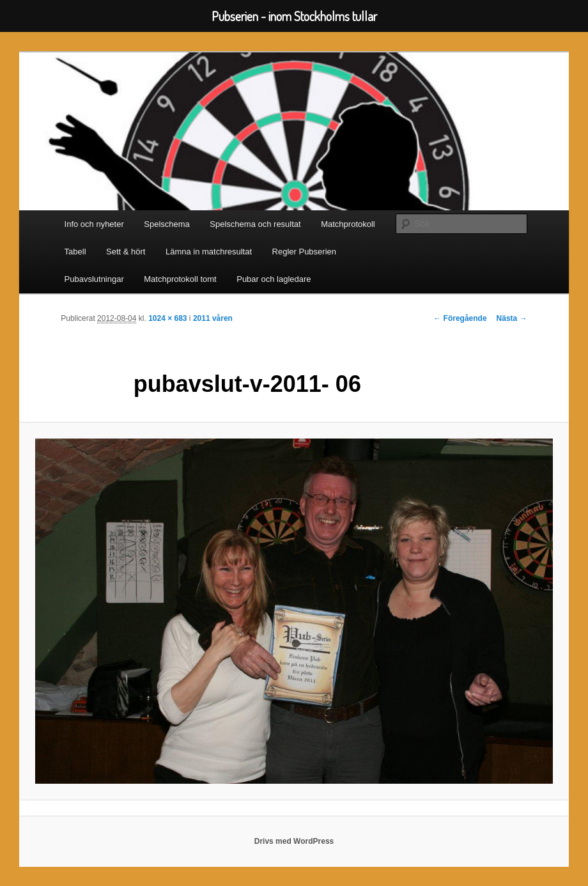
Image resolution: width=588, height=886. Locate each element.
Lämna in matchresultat (209, 252)
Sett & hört (126, 252)
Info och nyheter (94, 224)
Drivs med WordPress (294, 841)
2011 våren (213, 318)
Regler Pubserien (304, 252)
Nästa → (512, 318)
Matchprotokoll (348, 224)
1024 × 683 (167, 318)
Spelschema (167, 224)
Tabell (75, 252)
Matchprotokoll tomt (180, 279)
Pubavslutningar (94, 279)
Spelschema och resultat (255, 224)
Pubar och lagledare (274, 279)
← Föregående (460, 318)
